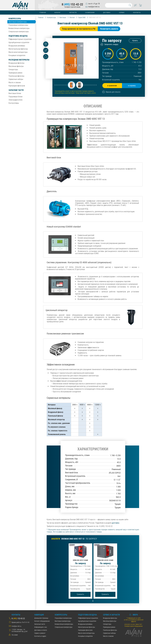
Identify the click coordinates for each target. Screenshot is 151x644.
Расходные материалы (19, 60)
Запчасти (73, 13)
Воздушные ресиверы (17, 46)
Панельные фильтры (16, 76)
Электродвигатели (15, 100)
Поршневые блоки (15, 97)
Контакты (137, 13)
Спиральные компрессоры (19, 32)
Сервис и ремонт (40, 633)
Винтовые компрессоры (18, 22)
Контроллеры (14, 103)
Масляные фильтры (16, 66)
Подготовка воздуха (18, 36)
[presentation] (96, 58)
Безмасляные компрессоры (19, 28)
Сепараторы (13, 70)
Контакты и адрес (40, 636)
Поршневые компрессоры (18, 25)
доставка (116, 523)
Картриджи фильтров (17, 86)
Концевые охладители (17, 55)
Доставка (107, 13)
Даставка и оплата (41, 630)
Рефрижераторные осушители (20, 39)
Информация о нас (41, 627)
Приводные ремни (15, 73)
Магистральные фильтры (18, 49)
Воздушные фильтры (16, 63)
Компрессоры (15, 19)
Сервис (122, 13)
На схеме (15, 635)
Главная (43, 13)
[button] (72, 85)
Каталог (57, 13)
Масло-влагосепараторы (18, 52)
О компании (90, 13)
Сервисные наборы (16, 79)
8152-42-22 (72, 4)
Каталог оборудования (42, 621)
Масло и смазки (15, 82)
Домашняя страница (41, 618)
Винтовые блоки (15, 93)
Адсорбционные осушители (19, 42)
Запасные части (16, 90)
